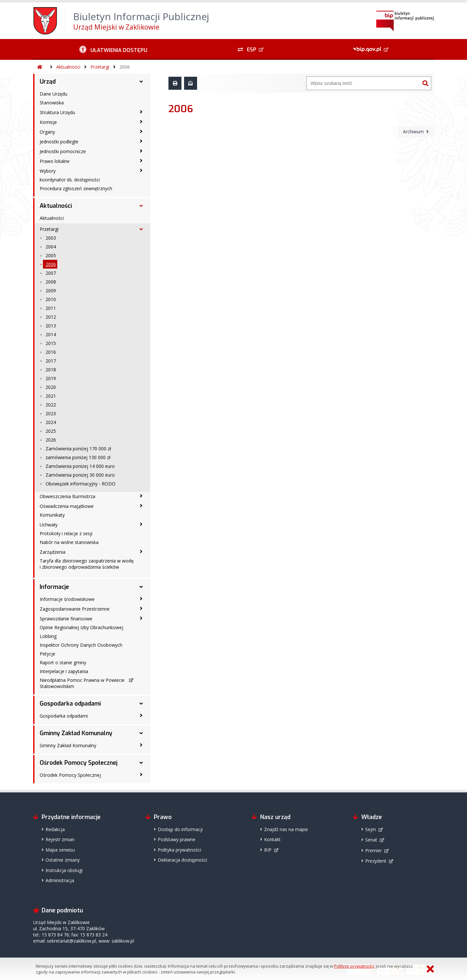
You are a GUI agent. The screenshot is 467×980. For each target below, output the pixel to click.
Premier (374, 850)
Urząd (48, 82)
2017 (51, 361)
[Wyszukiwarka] (363, 83)
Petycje (47, 654)
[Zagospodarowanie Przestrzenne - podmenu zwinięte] (141, 608)
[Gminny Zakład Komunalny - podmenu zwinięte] (141, 745)
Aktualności (68, 67)
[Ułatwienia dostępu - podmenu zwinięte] (113, 49)
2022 (51, 405)
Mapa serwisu (60, 850)
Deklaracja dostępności (182, 860)
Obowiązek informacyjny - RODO (80, 484)
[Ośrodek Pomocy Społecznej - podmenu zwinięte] (141, 775)
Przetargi (100, 67)
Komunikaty (52, 515)
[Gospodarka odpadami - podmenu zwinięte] (141, 715)
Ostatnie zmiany (63, 860)
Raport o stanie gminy (63, 662)
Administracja (60, 880)
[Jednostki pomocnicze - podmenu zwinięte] (141, 151)
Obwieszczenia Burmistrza (67, 496)
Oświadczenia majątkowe (67, 506)
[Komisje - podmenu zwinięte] (141, 122)
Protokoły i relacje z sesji (66, 533)
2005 (51, 255)
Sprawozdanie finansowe (66, 619)
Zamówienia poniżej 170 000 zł (78, 449)
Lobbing (48, 636)
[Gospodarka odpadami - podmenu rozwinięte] (141, 704)
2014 (51, 334)
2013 (51, 326)
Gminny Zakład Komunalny (76, 733)
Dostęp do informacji (180, 829)
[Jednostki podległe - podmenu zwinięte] (141, 141)
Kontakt (272, 839)
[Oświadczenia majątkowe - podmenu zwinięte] (141, 506)
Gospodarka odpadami (70, 704)
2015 (51, 343)
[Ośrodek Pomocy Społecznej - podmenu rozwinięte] (141, 763)
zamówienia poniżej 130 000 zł (78, 457)
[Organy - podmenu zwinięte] (141, 131)
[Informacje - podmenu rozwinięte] (141, 587)
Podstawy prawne (177, 839)
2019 (51, 378)
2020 (51, 387)
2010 (51, 299)
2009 (51, 291)
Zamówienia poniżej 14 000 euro (80, 466)
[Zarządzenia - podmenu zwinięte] (141, 551)
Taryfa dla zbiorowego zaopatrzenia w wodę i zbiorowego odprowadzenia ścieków (87, 564)
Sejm (371, 829)
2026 (51, 440)
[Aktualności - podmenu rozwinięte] (141, 206)
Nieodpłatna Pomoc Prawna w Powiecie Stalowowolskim (82, 683)
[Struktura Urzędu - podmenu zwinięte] (141, 112)
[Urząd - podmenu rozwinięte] (141, 82)
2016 (51, 352)
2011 (51, 308)
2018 (51, 370)
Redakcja (55, 829)
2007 (51, 273)
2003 (51, 238)
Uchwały (49, 525)
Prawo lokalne (55, 161)
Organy (47, 132)
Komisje (48, 122)
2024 (51, 422)
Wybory (48, 171)
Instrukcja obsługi (64, 870)
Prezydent (376, 861)
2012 (51, 317)
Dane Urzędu (53, 94)
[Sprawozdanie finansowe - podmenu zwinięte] (141, 618)
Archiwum (413, 132)
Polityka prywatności (179, 850)
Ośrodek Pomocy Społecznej (79, 763)
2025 (51, 431)
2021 (51, 396)
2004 (51, 247)
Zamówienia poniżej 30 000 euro (80, 475)
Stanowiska (52, 103)
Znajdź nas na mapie (286, 829)
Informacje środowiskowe (67, 599)
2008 (51, 282)
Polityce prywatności (354, 966)
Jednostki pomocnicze (63, 151)
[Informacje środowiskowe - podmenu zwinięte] (141, 599)
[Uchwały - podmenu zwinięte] (141, 524)
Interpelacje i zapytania (64, 671)
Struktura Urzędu (57, 112)
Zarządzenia (53, 552)
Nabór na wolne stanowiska (69, 542)
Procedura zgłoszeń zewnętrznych (76, 188)
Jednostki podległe (59, 142)
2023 (51, 413)
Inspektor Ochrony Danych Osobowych (81, 645)
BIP (268, 850)
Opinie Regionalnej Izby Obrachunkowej (81, 627)
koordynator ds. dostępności (70, 180)
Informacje (54, 587)
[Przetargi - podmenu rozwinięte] (141, 229)
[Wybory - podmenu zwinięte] (141, 170)
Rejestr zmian (60, 839)
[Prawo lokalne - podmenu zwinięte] (141, 161)
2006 (125, 67)
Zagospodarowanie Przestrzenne (75, 609)
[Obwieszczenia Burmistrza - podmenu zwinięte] (141, 496)
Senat (371, 840)
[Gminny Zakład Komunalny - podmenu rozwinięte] (141, 733)
